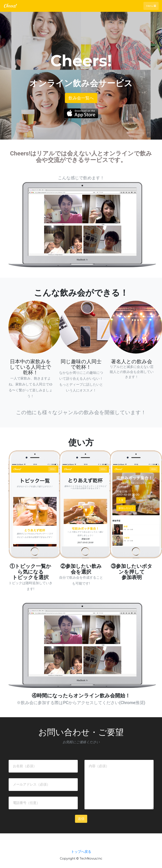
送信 (81, 819)
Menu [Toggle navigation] (151, 6)
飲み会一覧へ (81, 98)
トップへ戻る (81, 852)
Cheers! (10, 6)
